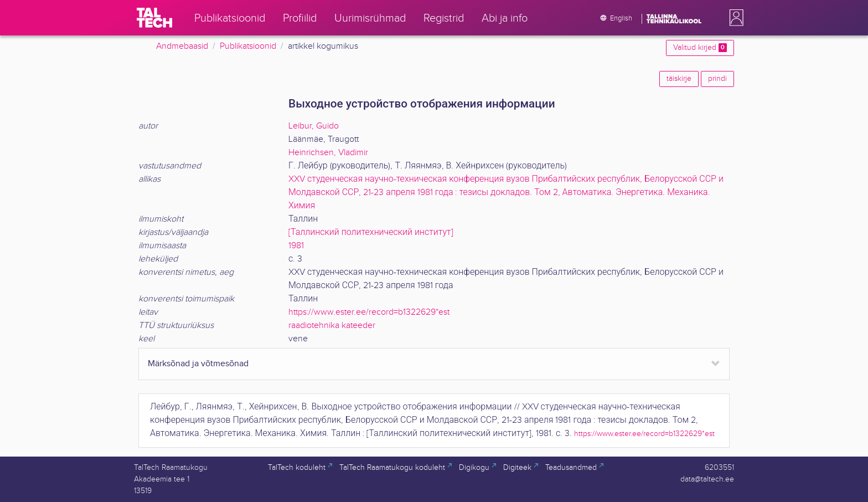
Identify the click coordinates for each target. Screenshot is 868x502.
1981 (296, 246)
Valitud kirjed (700, 48)
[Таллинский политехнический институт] (371, 232)
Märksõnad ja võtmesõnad (198, 364)
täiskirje (679, 79)
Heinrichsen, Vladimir (328, 153)
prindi (717, 79)
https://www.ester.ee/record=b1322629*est (369, 312)
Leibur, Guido (314, 126)
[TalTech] (154, 18)
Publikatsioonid (248, 46)
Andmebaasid (182, 46)
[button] (734, 18)
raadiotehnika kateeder (332, 326)
